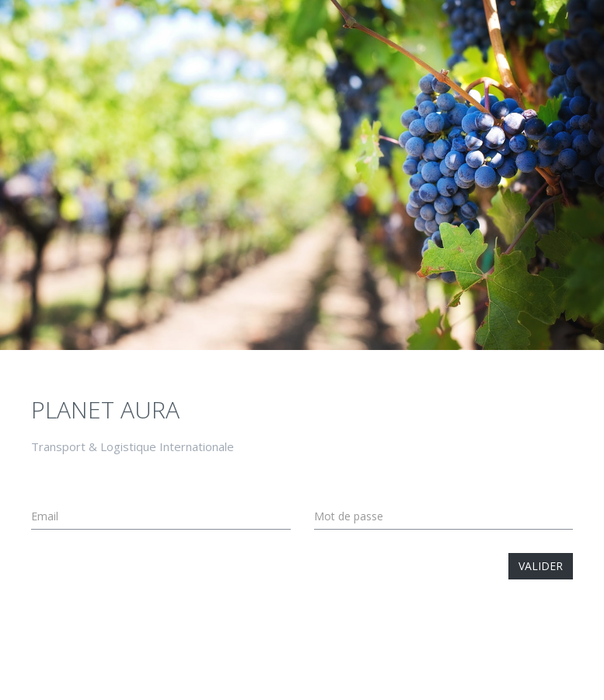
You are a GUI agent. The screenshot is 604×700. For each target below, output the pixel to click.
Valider (541, 566)
